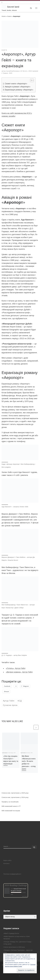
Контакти (6, 863)
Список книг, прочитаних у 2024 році (15, 797)
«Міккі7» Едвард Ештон (11, 933)
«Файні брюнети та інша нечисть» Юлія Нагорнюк (17, 938)
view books (25, 896)
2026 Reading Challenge (16, 885)
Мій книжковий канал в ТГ (11, 806)
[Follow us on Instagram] (2, 2)
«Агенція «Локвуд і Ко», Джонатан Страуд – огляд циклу (18, 943)
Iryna (8, 71)
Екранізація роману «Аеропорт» (19, 90)
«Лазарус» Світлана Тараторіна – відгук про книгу (18, 951)
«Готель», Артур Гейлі (16, 668)
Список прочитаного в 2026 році (14, 947)
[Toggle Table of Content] (31, 80)
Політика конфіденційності (12, 874)
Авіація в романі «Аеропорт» (18, 87)
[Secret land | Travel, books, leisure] (4, 7)
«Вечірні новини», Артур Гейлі (19, 672)
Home (4, 16)
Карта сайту (7, 860)
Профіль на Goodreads (10, 802)
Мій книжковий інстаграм (11, 811)
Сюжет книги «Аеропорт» (16, 84)
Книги (9, 16)
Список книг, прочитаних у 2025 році (15, 793)
